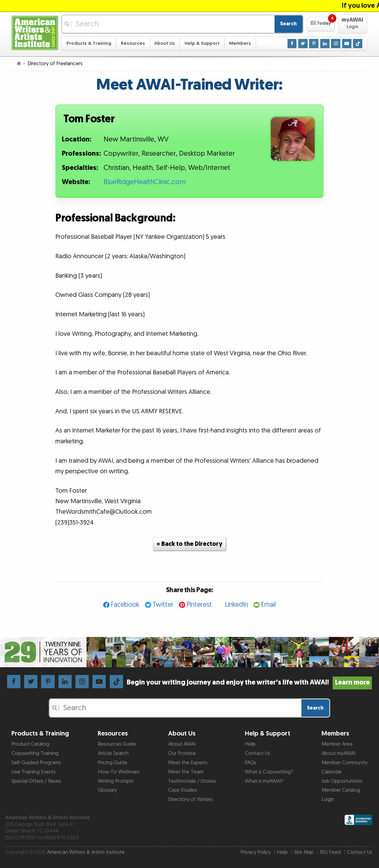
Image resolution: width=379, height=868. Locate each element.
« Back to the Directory (189, 544)
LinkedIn (236, 605)
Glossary (107, 790)
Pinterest (199, 605)
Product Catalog (30, 744)
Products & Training (89, 43)
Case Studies (183, 790)
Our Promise (182, 753)
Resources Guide (117, 744)
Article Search (113, 753)
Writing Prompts (116, 781)
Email (268, 605)
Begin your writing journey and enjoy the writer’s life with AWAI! (249, 683)
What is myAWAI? (264, 781)
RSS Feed (330, 852)
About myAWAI (338, 753)
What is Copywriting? (269, 772)
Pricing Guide (113, 763)
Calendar (332, 772)
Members (240, 43)
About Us (165, 43)
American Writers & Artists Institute (86, 852)
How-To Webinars (119, 772)
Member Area (337, 744)
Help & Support (202, 43)
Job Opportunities (342, 781)
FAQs (251, 763)
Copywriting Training (35, 753)
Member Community (345, 763)
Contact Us (258, 753)
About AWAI (182, 744)
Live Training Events (34, 772)
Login (328, 799)
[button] (321, 24)
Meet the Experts (188, 763)
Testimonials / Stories (192, 781)
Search (288, 24)
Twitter (163, 605)
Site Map (304, 852)
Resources (133, 43)
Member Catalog (341, 790)
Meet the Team (186, 772)
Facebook (125, 605)
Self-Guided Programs (36, 763)
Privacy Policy (256, 852)
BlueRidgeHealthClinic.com (145, 182)
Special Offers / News (36, 781)
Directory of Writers (191, 799)
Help (250, 744)
